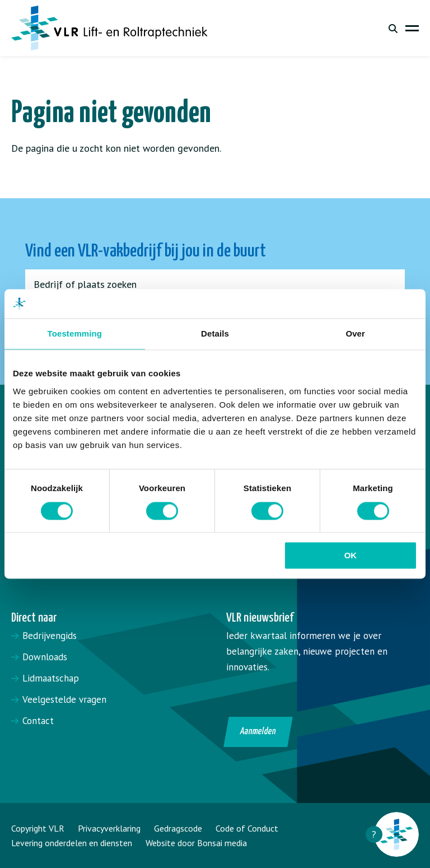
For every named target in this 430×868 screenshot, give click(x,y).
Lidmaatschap (51, 678)
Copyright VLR (38, 828)
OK (351, 556)
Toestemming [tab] (75, 334)
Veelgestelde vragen (64, 699)
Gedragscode (178, 828)
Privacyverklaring (109, 828)
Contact (38, 721)
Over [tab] (355, 334)
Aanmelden (258, 732)
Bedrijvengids (50, 636)
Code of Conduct (247, 828)
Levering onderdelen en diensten (72, 843)
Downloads (45, 657)
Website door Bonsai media (196, 843)
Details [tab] (215, 334)
